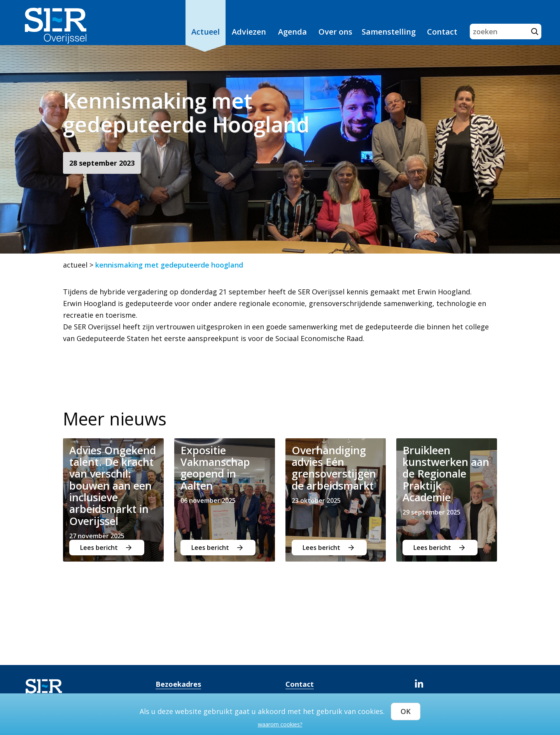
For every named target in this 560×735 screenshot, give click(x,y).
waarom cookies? (280, 723)
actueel (75, 265)
